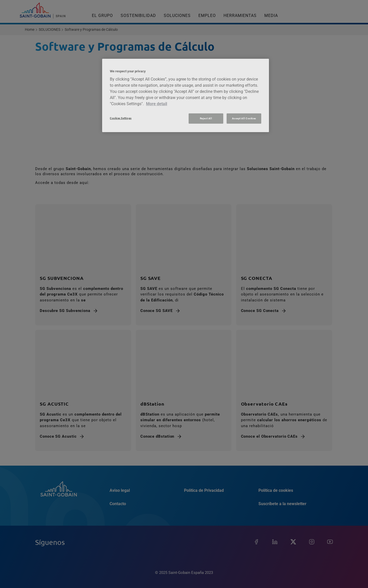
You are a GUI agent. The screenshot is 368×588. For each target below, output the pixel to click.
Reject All (206, 118)
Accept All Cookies (244, 118)
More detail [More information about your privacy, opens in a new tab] (157, 104)
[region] (186, 95)
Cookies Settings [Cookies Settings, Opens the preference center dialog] (121, 118)
